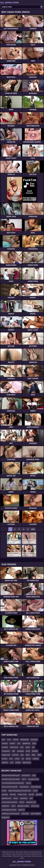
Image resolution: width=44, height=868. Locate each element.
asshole (5, 759)
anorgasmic (6, 751)
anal (3, 740)
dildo (34, 755)
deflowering (25, 740)
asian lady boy (36, 787)
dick (13, 751)
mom (9, 740)
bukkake (35, 751)
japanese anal (7, 798)
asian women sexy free (10, 802)
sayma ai (21, 810)
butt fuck (15, 755)
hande (4, 791)
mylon (28, 747)
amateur (5, 743)
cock (22, 747)
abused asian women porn (11, 775)
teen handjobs (36, 814)
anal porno (24, 798)
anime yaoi (35, 806)
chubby (18, 762)
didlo (39, 755)
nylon (28, 755)
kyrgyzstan (6, 817)
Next (33, 529)
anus (11, 759)
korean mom (22, 794)
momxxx (13, 794)
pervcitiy (5, 794)
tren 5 (24, 779)
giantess (39, 794)
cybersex (5, 762)
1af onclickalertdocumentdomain (13, 783)
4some (28, 759)
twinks (16, 798)
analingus (20, 751)
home (13, 806)
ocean (35, 791)
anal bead (34, 740)
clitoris (17, 759)
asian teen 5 (26, 775)
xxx (33, 747)
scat (31, 798)
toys (22, 755)
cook (34, 775)
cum (19, 743)
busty (28, 751)
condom (36, 759)
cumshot (5, 747)
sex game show (33, 779)
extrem (22, 802)
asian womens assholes (10, 787)
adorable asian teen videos (11, 779)
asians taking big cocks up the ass (20, 791)
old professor (24, 787)
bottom (12, 743)
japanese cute (31, 802)
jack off (31, 794)
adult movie (14, 747)
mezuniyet (25, 814)
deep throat (27, 762)
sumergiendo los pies (9, 810)
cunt (12, 762)
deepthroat (26, 743)
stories (28, 783)
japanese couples (23, 806)
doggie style (6, 755)
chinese (16, 740)
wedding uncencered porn (11, 814)
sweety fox (6, 806)
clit (23, 759)
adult (34, 743)
